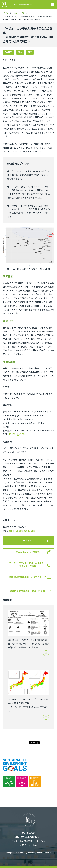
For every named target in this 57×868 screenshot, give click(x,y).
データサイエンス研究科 (28, 552)
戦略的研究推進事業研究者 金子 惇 (28, 591)
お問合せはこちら (29, 845)
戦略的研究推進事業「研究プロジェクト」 (28, 578)
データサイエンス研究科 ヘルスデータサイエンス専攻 (28, 565)
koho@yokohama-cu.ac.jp (22, 531)
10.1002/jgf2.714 (17, 434)
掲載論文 (28, 540)
